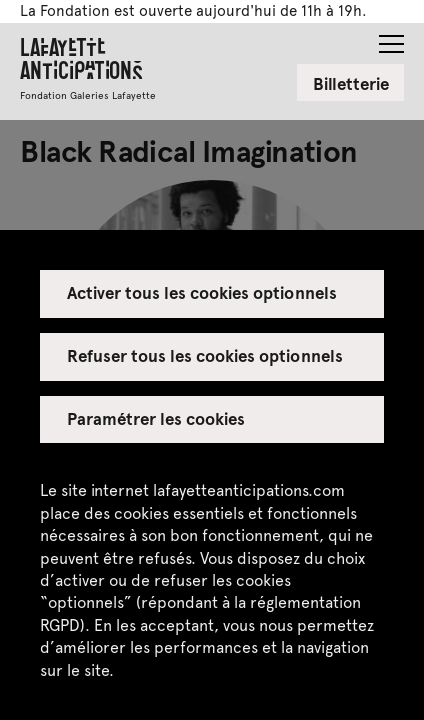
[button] (391, 38)
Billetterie (351, 83)
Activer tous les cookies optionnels (202, 292)
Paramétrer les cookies (156, 418)
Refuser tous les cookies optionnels (205, 355)
